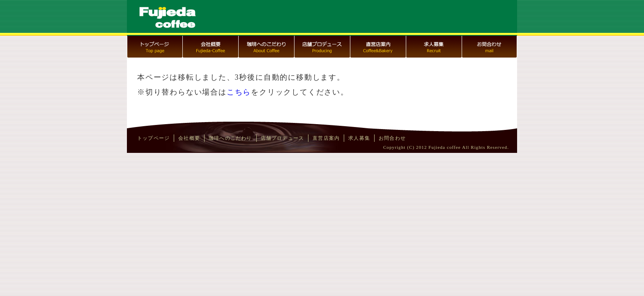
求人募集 (359, 138)
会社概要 (189, 138)
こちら (239, 92)
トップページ (153, 138)
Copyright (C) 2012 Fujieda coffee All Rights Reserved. (446, 147)
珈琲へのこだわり (230, 138)
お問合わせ (392, 138)
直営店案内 (326, 138)
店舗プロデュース (283, 138)
